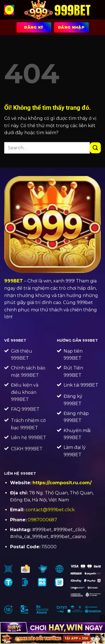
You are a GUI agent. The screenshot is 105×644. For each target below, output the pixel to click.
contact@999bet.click (50, 510)
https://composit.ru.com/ (62, 483)
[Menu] (9, 10)
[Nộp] (95, 148)
